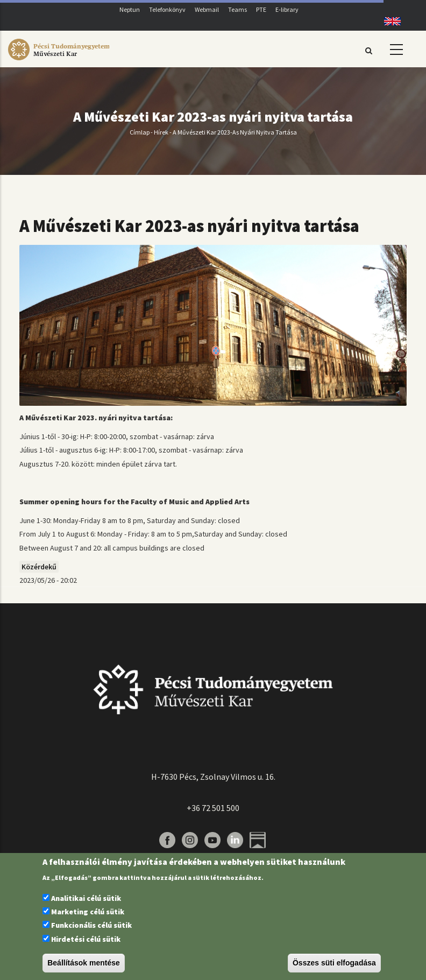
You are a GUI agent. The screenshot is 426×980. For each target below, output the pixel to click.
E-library (287, 9)
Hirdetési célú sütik (86, 939)
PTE (261, 9)
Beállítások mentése (84, 963)
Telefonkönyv (167, 9)
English (389, 21)
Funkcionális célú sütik (91, 925)
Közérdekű (39, 567)
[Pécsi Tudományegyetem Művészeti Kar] (59, 60)
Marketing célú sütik (88, 912)
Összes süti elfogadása (334, 963)
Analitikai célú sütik (86, 898)
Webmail (207, 9)
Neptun (130, 9)
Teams (237, 9)
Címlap (140, 132)
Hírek (161, 132)
